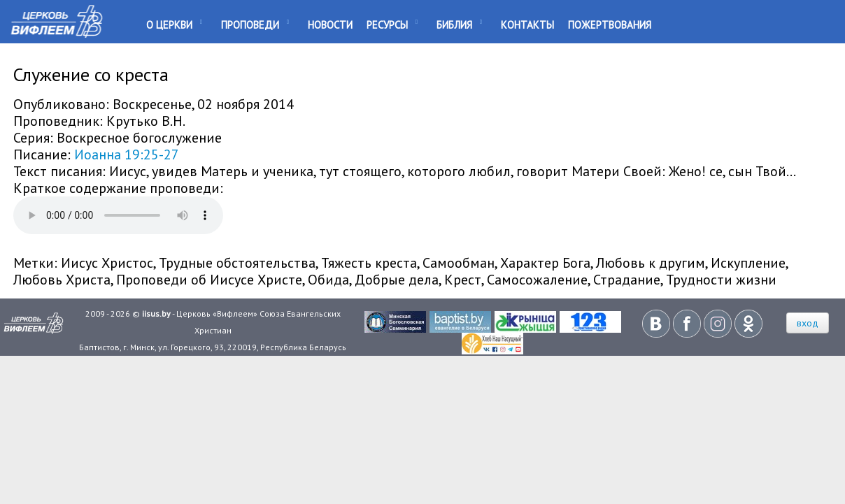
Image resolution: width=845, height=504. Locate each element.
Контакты (527, 25)
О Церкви (169, 25)
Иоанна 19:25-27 (127, 154)
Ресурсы (387, 25)
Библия (454, 25)
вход (808, 323)
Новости (330, 25)
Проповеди (250, 25)
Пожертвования (610, 25)
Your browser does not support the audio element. (118, 215)
